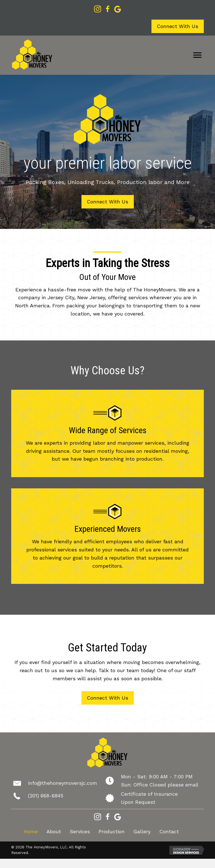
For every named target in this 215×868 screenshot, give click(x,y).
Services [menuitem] (80, 832)
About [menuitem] (54, 832)
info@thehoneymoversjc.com (63, 784)
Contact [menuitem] (169, 832)
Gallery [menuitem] (142, 832)
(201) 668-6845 (46, 796)
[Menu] (197, 55)
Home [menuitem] (31, 832)
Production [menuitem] (112, 832)
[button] (177, 26)
